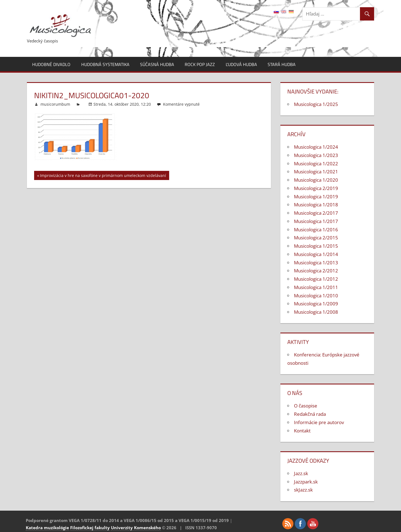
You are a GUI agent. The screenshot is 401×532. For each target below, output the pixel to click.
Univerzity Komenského (136, 528)
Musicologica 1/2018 (316, 205)
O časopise (306, 406)
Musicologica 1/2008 (316, 312)
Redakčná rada (310, 414)
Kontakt (302, 431)
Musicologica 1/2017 (316, 221)
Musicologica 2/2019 (316, 188)
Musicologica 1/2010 (316, 296)
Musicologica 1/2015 (316, 246)
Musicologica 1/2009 (316, 304)
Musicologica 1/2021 (316, 172)
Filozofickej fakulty (90, 528)
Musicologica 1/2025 (316, 104)
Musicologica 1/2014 (316, 254)
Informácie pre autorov (319, 422)
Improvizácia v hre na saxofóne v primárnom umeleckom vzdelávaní (103, 176)
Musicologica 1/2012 (316, 279)
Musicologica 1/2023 (316, 155)
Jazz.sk (301, 473)
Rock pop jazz (200, 64)
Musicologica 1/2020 (316, 180)
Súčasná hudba (157, 64)
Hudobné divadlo (51, 64)
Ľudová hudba (241, 64)
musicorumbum (55, 104)
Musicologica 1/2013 (316, 263)
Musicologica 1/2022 (316, 164)
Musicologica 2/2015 (316, 238)
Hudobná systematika (105, 64)
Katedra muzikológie (47, 528)
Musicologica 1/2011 (316, 287)
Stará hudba (282, 64)
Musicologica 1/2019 (316, 197)
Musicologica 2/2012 (316, 271)
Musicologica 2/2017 (316, 213)
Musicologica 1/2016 (316, 230)
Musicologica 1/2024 (316, 147)
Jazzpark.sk (306, 482)
